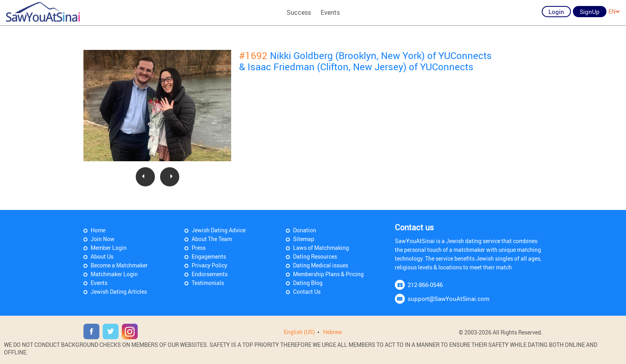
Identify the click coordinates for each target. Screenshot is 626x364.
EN (614, 11)
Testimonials (208, 283)
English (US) (299, 332)
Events (330, 12)
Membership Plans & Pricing (328, 274)
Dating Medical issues (321, 265)
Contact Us (307, 292)
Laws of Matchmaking (321, 248)
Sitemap (304, 239)
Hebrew (333, 332)
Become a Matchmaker (119, 265)
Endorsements (210, 274)
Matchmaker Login (114, 274)
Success (299, 12)
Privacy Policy (209, 265)
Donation (305, 230)
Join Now (103, 239)
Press (199, 248)
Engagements (209, 256)
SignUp (590, 12)
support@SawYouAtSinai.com (449, 299)
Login (556, 12)
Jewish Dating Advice (219, 230)
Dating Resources (315, 256)
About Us (102, 256)
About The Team (212, 239)
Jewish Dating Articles (119, 292)
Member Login (109, 248)
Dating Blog (308, 283)
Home (98, 230)
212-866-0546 (425, 285)
